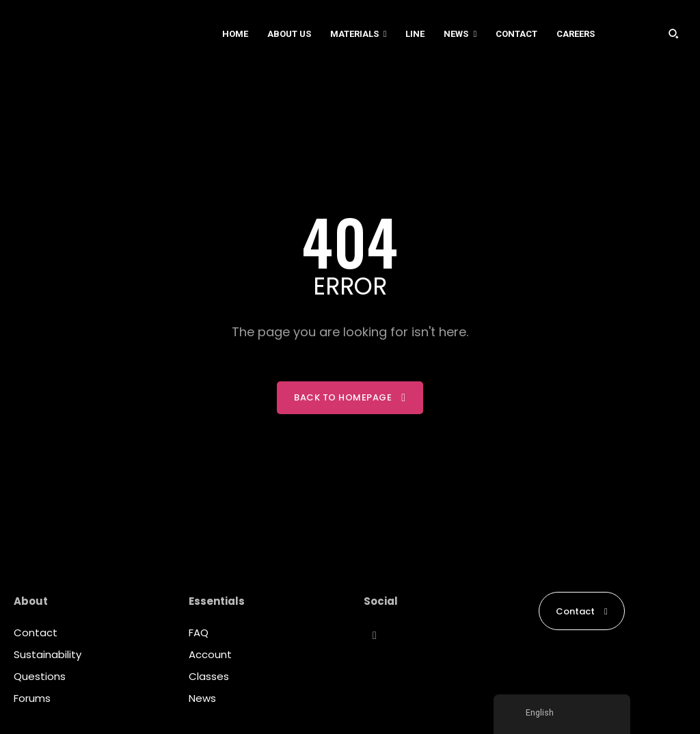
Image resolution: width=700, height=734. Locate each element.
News (202, 698)
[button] (673, 33)
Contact (36, 633)
